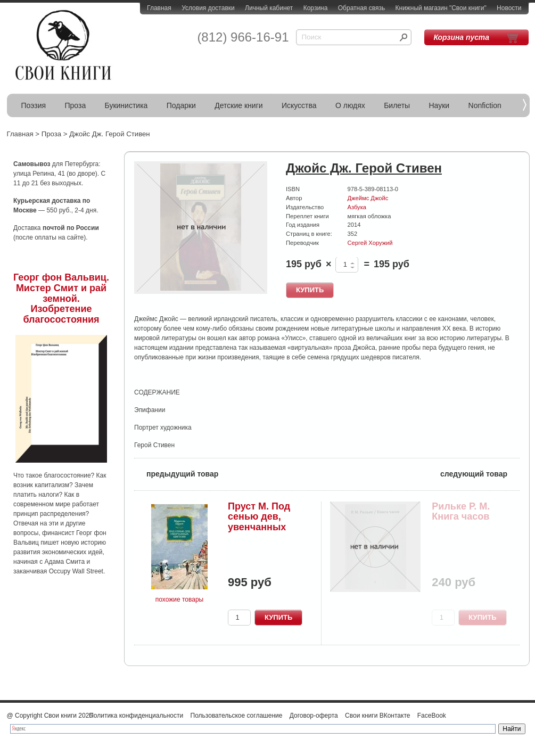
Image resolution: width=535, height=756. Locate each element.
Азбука (357, 207)
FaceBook (432, 716)
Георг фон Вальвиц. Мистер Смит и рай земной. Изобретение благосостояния (61, 298)
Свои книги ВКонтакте (377, 716)
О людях (350, 105)
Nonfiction (485, 105)
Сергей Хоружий (370, 243)
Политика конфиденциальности (136, 716)
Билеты (397, 105)
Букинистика (126, 105)
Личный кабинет (269, 8)
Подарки (181, 105)
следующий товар (480, 473)
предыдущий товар (176, 473)
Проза (76, 105)
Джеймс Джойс (368, 198)
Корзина (316, 8)
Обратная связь (361, 8)
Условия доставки (208, 8)
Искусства (299, 105)
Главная (159, 8)
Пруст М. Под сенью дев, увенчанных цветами (259, 522)
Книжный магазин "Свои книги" (441, 8)
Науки (439, 105)
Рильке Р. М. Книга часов (461, 512)
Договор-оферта (314, 716)
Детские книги (238, 105)
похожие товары (179, 599)
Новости (509, 8)
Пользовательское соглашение (237, 716)
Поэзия (34, 105)
